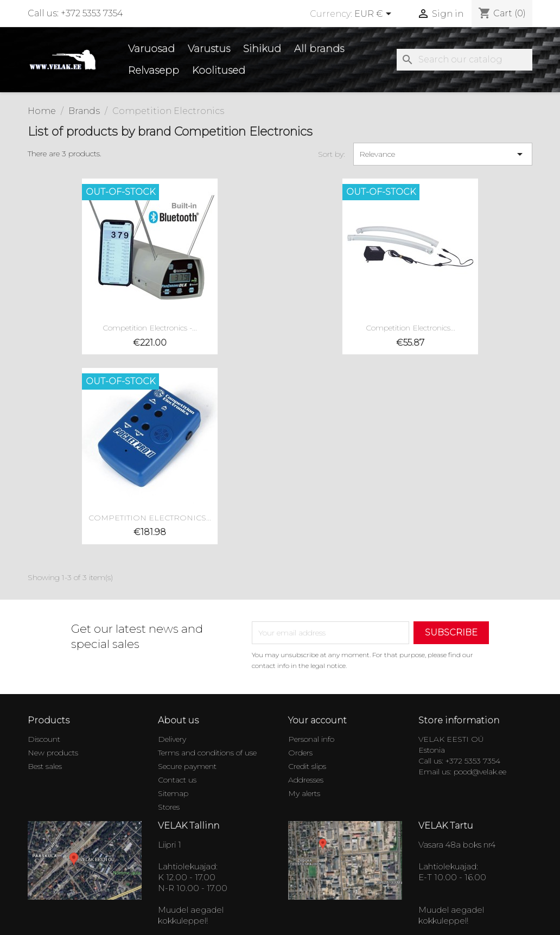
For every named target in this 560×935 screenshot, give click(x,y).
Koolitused (219, 71)
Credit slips (307, 766)
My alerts (304, 793)
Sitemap (173, 793)
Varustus (209, 49)
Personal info (311, 739)
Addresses (306, 780)
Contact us (177, 780)
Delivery (172, 739)
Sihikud (262, 49)
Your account (317, 720)
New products (53, 753)
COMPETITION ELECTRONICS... (150, 518)
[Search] (464, 60)
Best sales (45, 766)
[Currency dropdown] (375, 15)
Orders (300, 753)
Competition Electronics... (411, 328)
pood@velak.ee (480, 772)
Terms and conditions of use (207, 753)
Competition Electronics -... (150, 328)
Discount (44, 739)
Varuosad (151, 49)
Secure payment (187, 766)
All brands (319, 49)
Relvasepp (154, 71)
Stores (169, 807)
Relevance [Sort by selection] (443, 154)
